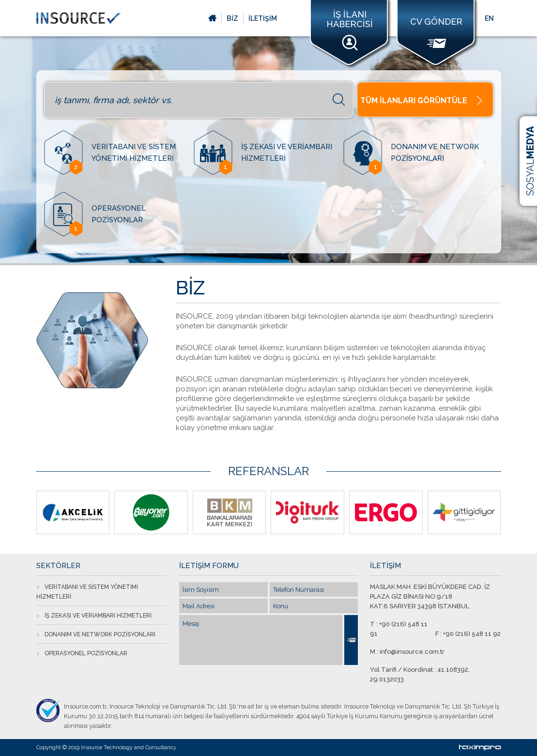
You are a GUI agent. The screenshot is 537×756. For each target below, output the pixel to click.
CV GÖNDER (436, 32)
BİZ (232, 18)
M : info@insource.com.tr (407, 652)
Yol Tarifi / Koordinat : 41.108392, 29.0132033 (420, 674)
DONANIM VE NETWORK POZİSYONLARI (100, 634)
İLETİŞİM (263, 18)
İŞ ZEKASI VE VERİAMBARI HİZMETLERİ (98, 616)
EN (489, 18)
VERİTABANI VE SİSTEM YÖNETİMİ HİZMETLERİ (87, 592)
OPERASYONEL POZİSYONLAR (86, 653)
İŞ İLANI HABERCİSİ (350, 30)
